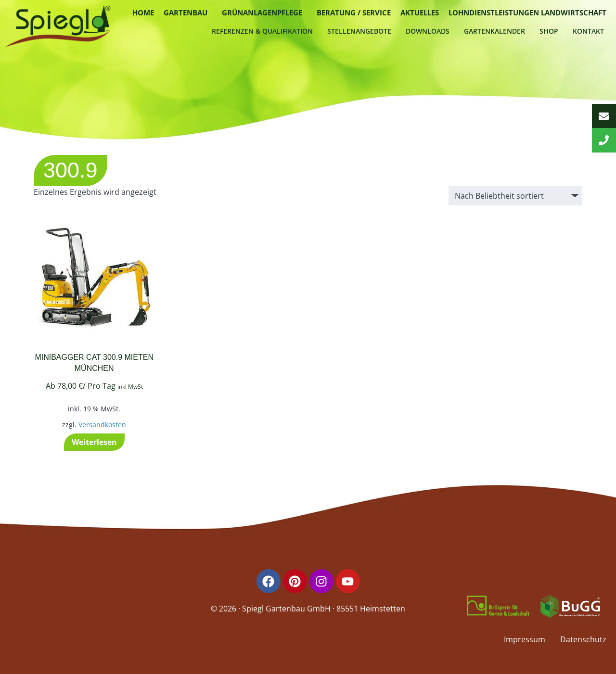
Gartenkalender (494, 31)
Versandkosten (102, 425)
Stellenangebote (359, 31)
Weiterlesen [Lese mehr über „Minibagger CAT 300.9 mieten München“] (94, 442)
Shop (549, 31)
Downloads (428, 31)
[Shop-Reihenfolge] (515, 196)
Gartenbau (186, 13)
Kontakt (588, 31)
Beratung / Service (354, 13)
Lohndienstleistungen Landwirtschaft (527, 13)
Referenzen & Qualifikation (262, 31)
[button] (188, 13)
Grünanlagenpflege (262, 13)
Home (143, 13)
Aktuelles (420, 13)
